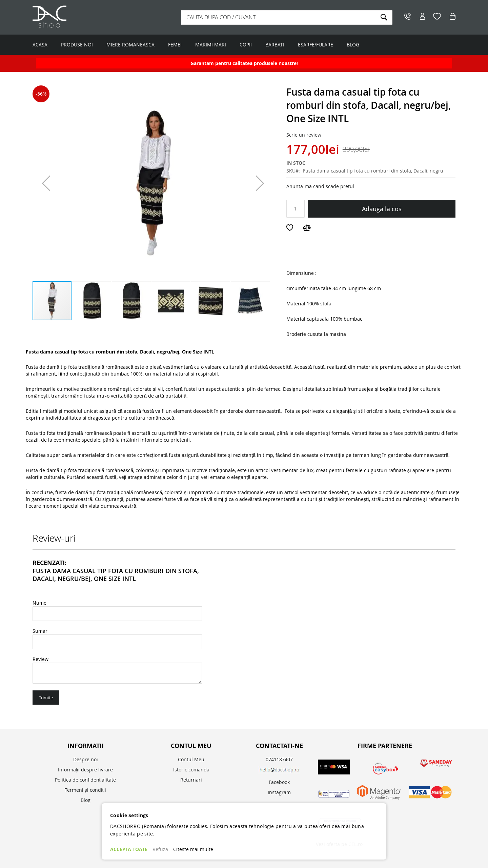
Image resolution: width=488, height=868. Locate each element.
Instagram (279, 792)
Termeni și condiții (86, 790)
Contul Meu (191, 759)
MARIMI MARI (211, 45)
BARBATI (275, 45)
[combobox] (287, 17)
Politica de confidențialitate (86, 780)
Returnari (191, 780)
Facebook (279, 782)
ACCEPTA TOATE (129, 849)
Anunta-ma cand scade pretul (320, 186)
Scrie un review (304, 135)
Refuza (160, 849)
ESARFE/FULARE (316, 45)
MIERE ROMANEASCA (130, 45)
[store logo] (75, 17)
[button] (46, 183)
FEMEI (175, 45)
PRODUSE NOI (77, 45)
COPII (246, 45)
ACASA (40, 45)
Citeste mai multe (193, 849)
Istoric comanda (191, 770)
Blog (86, 800)
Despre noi (86, 759)
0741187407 (279, 759)
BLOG (353, 45)
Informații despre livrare (86, 770)
